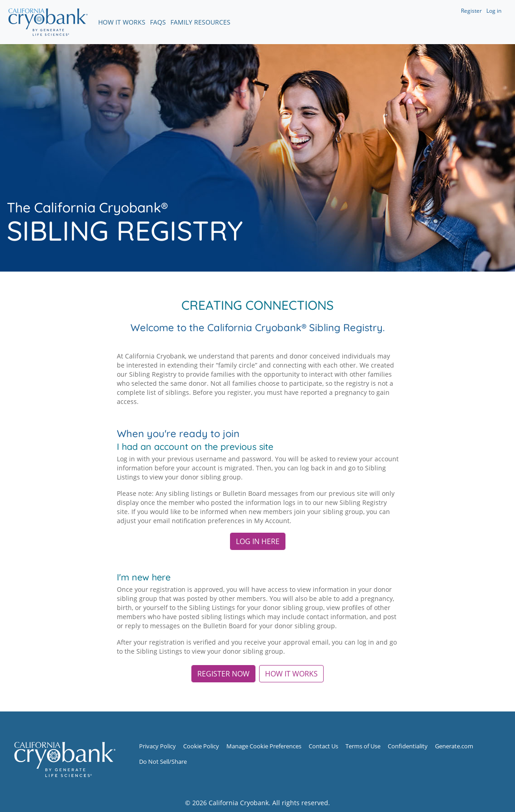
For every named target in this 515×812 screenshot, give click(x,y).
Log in (494, 11)
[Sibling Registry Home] (65, 759)
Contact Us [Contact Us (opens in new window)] (323, 746)
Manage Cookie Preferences (264, 746)
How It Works (122, 22)
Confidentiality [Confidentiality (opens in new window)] (408, 746)
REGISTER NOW (223, 674)
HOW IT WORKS (291, 674)
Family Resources (200, 22)
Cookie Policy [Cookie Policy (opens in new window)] (201, 746)
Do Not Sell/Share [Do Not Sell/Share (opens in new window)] (163, 762)
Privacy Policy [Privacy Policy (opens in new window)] (157, 746)
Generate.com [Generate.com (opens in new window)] (454, 746)
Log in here (258, 541)
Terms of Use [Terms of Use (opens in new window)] (363, 746)
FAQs (158, 22)
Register (471, 11)
